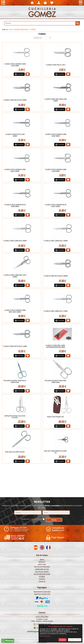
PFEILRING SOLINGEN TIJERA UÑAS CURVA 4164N (56, 381)
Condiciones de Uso (42, 569)
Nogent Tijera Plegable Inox (56, 417)
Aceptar (63, 640)
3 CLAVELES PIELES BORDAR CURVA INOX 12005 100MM (15, 311)
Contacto (42, 582)
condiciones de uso (36, 519)
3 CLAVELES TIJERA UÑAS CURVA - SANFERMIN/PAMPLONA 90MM (56, 346)
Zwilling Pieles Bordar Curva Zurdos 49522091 (15, 417)
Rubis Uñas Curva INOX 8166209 (15, 452)
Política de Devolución (42, 574)
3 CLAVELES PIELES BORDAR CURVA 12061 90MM (15, 65)
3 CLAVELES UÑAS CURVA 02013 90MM (15, 241)
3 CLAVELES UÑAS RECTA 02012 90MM (15, 100)
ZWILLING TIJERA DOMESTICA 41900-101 (56, 452)
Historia (42, 577)
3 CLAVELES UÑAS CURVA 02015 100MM (56, 241)
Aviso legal (42, 564)
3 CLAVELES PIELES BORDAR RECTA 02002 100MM (56, 205)
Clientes (42, 579)
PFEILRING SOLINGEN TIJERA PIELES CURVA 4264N (15, 381)
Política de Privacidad (42, 567)
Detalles (42, 562)
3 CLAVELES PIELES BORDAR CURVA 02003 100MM (15, 170)
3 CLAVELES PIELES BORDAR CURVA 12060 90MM (56, 170)
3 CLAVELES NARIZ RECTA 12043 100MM (15, 135)
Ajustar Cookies (75, 640)
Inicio (42, 560)
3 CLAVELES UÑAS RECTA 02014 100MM (56, 276)
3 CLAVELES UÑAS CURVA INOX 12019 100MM (15, 276)
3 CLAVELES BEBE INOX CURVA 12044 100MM (56, 100)
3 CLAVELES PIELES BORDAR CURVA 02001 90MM (56, 135)
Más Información (45, 636)
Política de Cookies (42, 572)
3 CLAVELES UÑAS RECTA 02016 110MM (15, 346)
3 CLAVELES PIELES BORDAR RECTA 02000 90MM (15, 205)
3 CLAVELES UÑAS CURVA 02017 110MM (56, 311)
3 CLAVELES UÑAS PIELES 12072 (56, 65)
